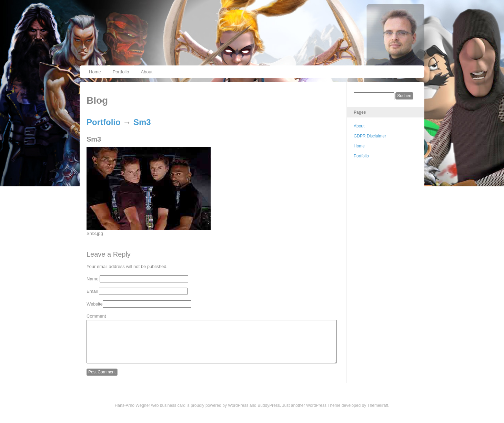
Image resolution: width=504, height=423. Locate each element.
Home (95, 72)
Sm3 (142, 122)
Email (92, 291)
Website (95, 304)
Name (93, 279)
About (147, 72)
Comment (96, 316)
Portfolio (121, 72)
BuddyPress (269, 414)
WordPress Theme (323, 414)
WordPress (238, 414)
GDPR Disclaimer (370, 136)
